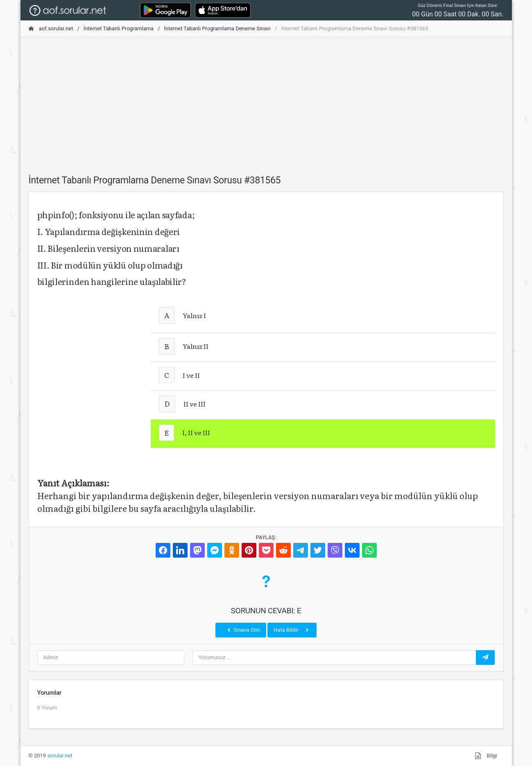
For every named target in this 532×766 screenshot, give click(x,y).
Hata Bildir (292, 630)
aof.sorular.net (51, 28)
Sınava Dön (243, 630)
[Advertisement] (266, 101)
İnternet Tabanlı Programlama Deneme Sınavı (217, 28)
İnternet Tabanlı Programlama (119, 28)
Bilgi (486, 756)
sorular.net (60, 756)
